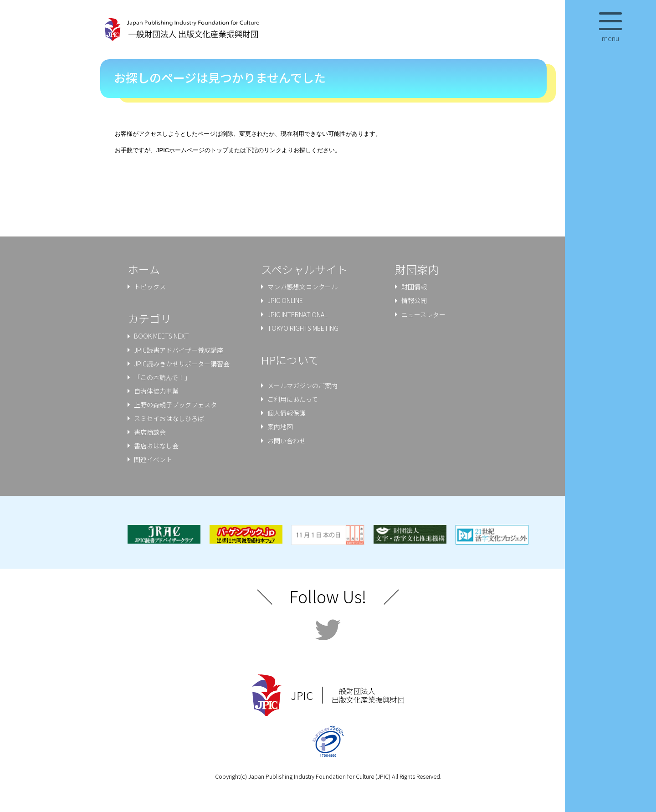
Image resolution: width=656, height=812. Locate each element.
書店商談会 (150, 432)
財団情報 (414, 287)
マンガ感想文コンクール (302, 287)
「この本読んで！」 (162, 377)
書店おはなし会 (156, 446)
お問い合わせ (287, 441)
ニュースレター (423, 314)
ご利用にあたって (293, 399)
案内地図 (280, 427)
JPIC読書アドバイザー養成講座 (179, 350)
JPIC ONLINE (285, 301)
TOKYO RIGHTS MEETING (303, 328)
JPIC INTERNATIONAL (297, 314)
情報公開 (414, 301)
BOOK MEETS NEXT (161, 336)
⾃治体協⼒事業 (156, 391)
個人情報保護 (287, 413)
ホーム (144, 269)
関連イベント (153, 459)
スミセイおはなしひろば (169, 418)
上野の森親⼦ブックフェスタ (175, 405)
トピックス (150, 287)
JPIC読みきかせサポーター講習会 (182, 364)
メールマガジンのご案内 (302, 385)
